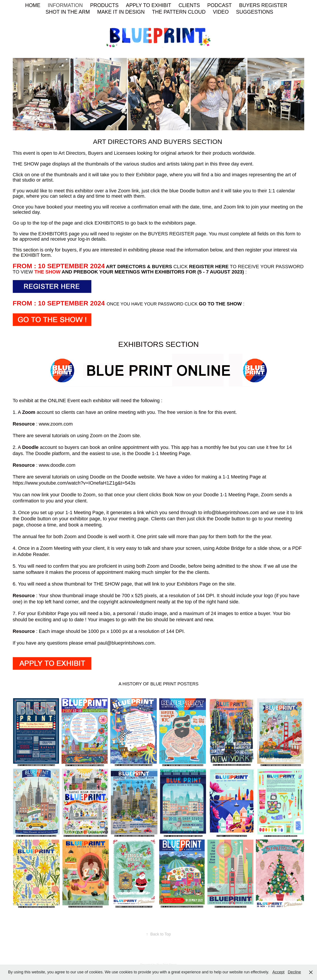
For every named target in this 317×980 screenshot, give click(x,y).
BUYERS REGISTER (263, 5)
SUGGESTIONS (255, 12)
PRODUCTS (104, 5)
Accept (278, 972)
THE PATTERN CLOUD (179, 12)
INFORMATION (65, 5)
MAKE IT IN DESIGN (121, 12)
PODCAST (219, 5)
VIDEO (221, 12)
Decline (294, 972)
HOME (33, 5)
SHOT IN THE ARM (68, 12)
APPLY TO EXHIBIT (148, 5)
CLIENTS (189, 5)
